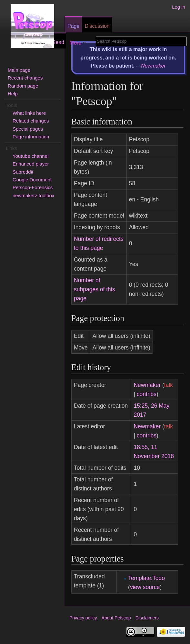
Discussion (97, 26)
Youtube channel (30, 156)
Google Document (32, 180)
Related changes (31, 121)
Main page (19, 70)
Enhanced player (31, 164)
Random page (23, 86)
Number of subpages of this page (94, 289)
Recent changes (25, 78)
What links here (29, 113)
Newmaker (153, 66)
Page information (31, 137)
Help (13, 94)
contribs (147, 394)
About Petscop (116, 618)
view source (145, 587)
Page (73, 26)
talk (169, 385)
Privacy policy (83, 618)
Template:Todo (146, 578)
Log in (179, 7)
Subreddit (23, 172)
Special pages (28, 129)
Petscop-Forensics (33, 187)
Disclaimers (147, 618)
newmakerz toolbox (33, 195)
